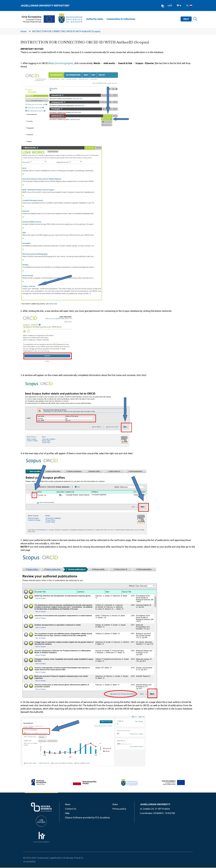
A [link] (168, 6)
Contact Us (71, 809)
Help (186, 19)
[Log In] (179, 5)
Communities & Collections (121, 19)
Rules (115, 804)
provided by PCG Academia (96, 818)
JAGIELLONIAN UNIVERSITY (155, 804)
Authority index (95, 19)
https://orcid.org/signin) (61, 63)
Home (23, 31)
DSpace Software (74, 818)
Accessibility (29, 862)
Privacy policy (119, 809)
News (68, 804)
